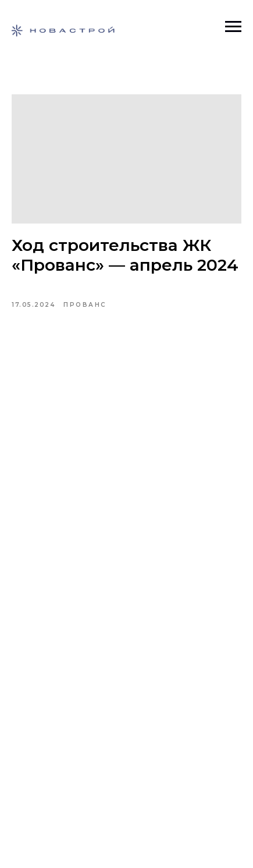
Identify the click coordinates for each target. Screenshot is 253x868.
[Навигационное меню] (233, 27)
